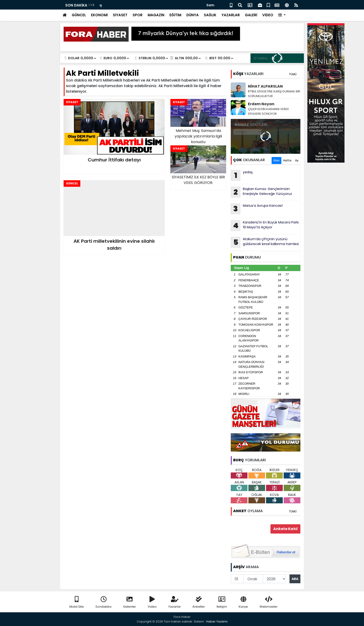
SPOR (138, 15)
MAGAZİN (156, 15)
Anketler (199, 602)
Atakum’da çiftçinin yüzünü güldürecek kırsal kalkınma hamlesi (265, 242)
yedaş (105, 5)
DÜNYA (193, 15)
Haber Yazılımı (217, 621)
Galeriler (130, 602)
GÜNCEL (79, 15)
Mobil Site (77, 602)
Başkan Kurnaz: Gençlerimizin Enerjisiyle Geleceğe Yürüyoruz (261, 192)
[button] (282, 15)
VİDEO (268, 15)
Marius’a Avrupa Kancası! (257, 209)
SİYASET (120, 15)
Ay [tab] (297, 160)
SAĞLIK (210, 15)
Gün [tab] (276, 160)
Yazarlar (175, 602)
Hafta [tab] (287, 160)
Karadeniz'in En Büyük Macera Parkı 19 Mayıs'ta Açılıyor (265, 226)
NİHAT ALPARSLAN (265, 86)
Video (152, 602)
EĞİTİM (175, 15)
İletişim (222, 602)
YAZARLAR (231, 15)
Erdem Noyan (261, 104)
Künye (243, 602)
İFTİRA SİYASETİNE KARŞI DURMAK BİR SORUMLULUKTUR (274, 94)
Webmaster (269, 602)
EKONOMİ (99, 15)
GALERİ (251, 15)
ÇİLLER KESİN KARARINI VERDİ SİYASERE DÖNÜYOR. (268, 111)
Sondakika (103, 602)
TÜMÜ (293, 74)
